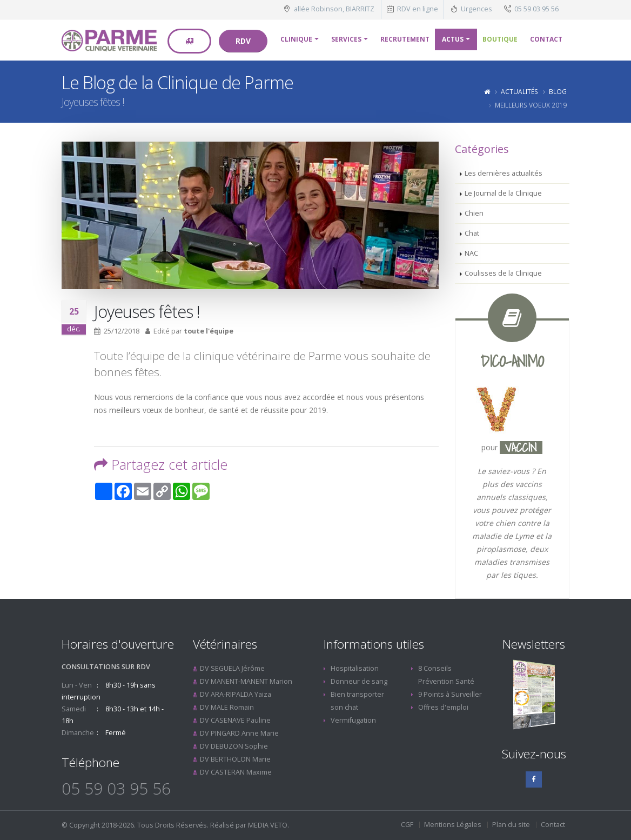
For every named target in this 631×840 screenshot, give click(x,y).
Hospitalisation (355, 668)
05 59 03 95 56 (536, 9)
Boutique (500, 39)
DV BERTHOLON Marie (235, 759)
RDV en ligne (418, 9)
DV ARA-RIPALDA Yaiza (236, 694)
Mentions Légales (453, 825)
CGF (407, 825)
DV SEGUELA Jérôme (232, 668)
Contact (546, 39)
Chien (474, 213)
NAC (471, 253)
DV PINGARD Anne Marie (239, 733)
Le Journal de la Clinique (503, 193)
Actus (453, 39)
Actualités (519, 91)
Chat (472, 233)
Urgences (476, 9)
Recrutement (405, 39)
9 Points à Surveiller (450, 694)
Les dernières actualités (504, 173)
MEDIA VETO (268, 825)
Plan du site (511, 825)
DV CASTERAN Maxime (236, 772)
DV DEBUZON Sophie (234, 746)
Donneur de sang (359, 681)
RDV (243, 41)
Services (346, 39)
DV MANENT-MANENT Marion (246, 681)
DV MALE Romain (227, 707)
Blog (558, 91)
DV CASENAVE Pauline (235, 720)
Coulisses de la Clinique (503, 273)
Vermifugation (353, 720)
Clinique (296, 39)
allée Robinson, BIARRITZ (334, 9)
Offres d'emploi (443, 707)
